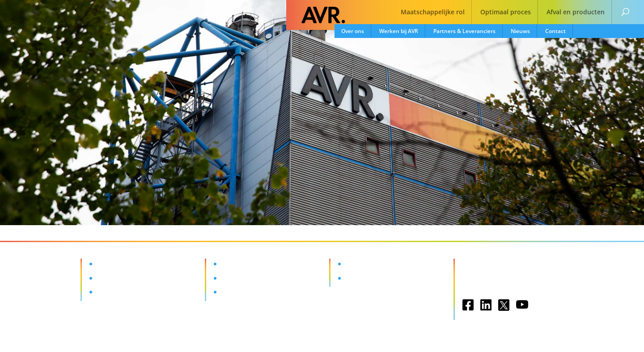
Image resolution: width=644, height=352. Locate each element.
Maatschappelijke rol (433, 13)
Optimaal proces (506, 13)
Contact (555, 31)
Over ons (353, 31)
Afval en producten (576, 13)
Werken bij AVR (399, 31)
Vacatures (360, 264)
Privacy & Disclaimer (493, 281)
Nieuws (520, 31)
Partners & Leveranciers (464, 31)
